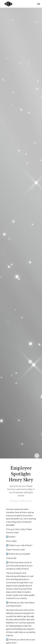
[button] (39, 4)
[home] (7, 4)
